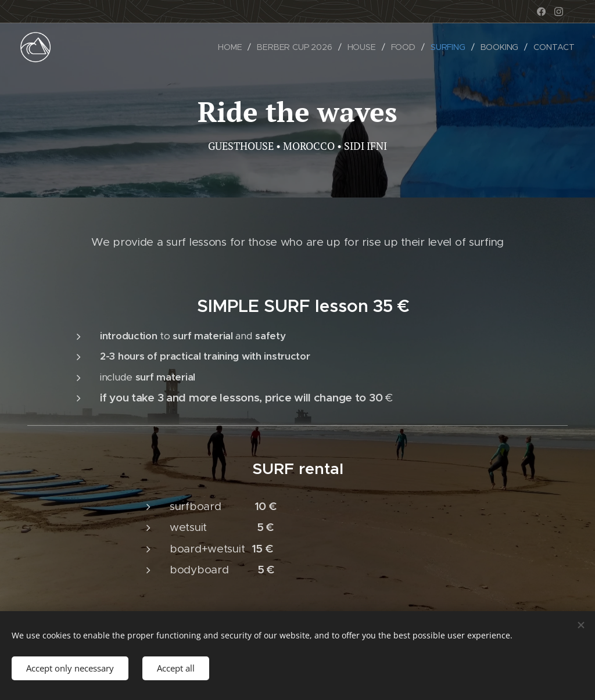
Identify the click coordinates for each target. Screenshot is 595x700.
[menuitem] (233, 47)
